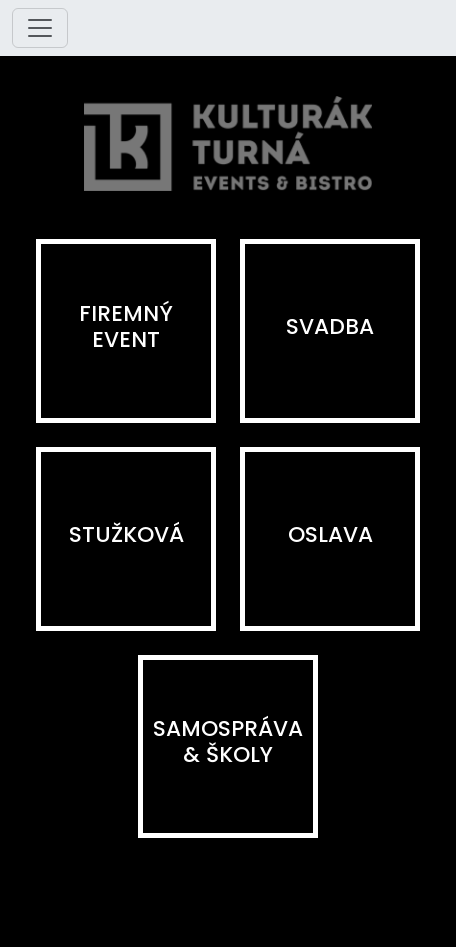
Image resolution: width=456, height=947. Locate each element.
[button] (126, 330)
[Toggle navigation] (40, 28)
